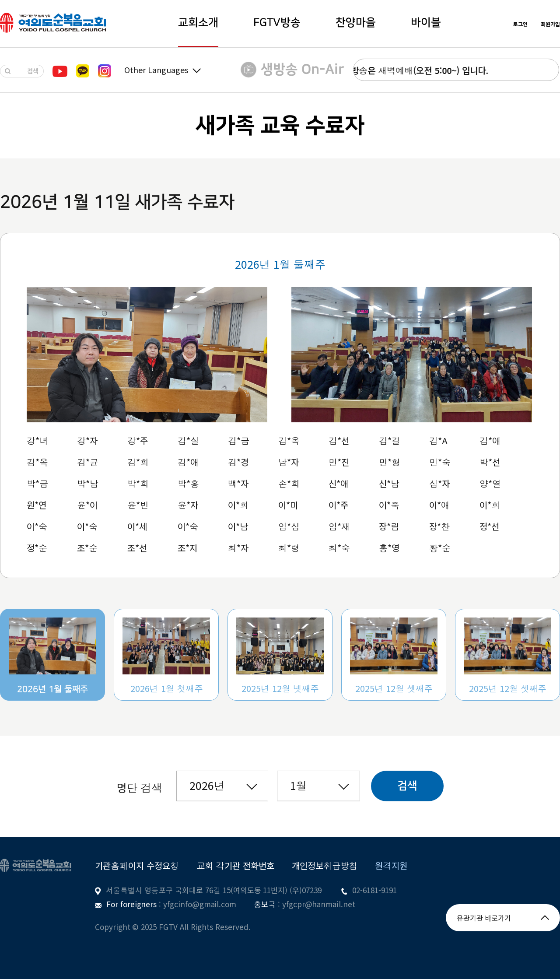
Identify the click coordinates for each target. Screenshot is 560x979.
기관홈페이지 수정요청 (137, 865)
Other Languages (163, 70)
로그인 (520, 24)
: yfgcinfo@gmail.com (196, 904)
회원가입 (550, 24)
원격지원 (391, 865)
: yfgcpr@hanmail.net (315, 904)
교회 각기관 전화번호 (235, 865)
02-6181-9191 (374, 890)
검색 (407, 786)
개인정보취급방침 (325, 865)
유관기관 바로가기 (503, 918)
